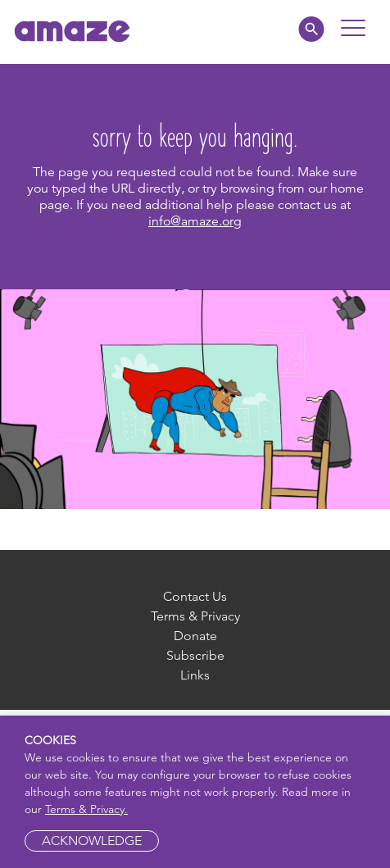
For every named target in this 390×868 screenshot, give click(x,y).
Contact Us (195, 596)
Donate (195, 636)
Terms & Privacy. (86, 809)
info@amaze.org (195, 221)
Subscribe (195, 655)
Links (195, 675)
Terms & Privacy (195, 616)
